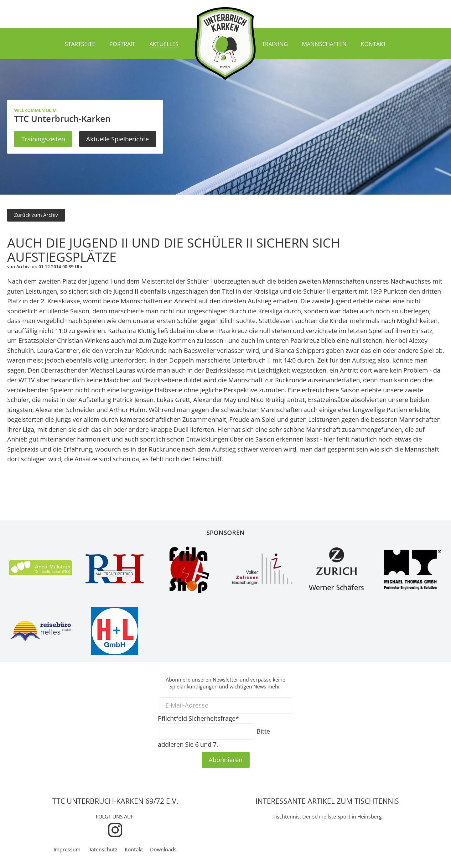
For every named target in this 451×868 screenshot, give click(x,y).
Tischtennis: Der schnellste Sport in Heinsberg (327, 817)
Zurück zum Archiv (36, 215)
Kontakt (373, 44)
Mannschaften (324, 44)
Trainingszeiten (43, 139)
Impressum (67, 850)
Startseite (80, 44)
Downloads (163, 850)
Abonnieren (225, 760)
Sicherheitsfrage (198, 718)
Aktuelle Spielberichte (117, 139)
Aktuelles (164, 44)
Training (275, 44)
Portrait (122, 44)
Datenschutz (102, 850)
